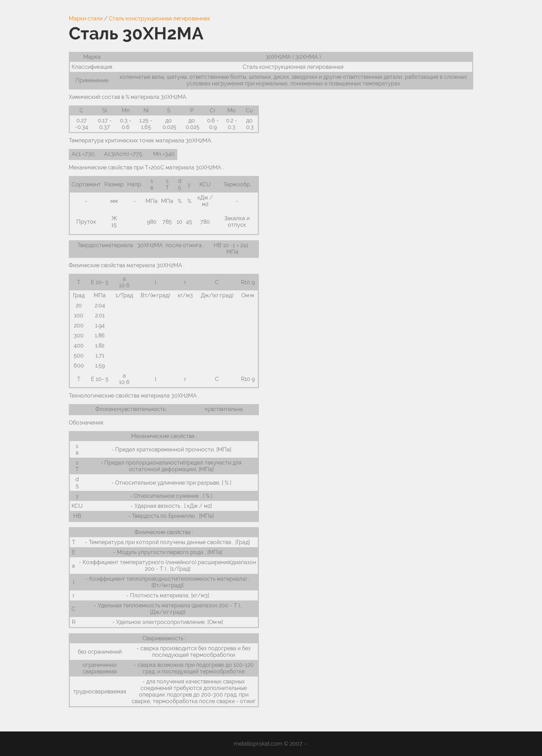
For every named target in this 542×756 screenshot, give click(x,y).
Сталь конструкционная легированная (159, 18)
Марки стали (86, 18)
